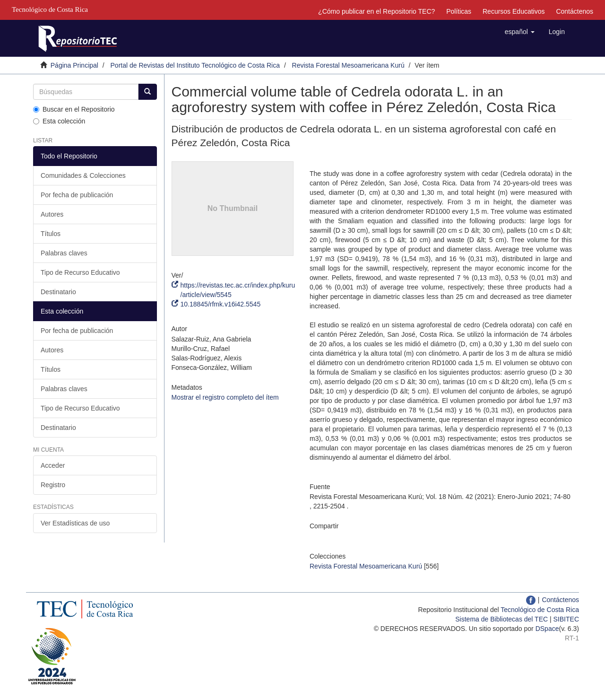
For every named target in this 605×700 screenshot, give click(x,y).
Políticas (459, 11)
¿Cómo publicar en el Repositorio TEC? (376, 11)
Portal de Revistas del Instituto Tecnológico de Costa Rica (195, 65)
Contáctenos (575, 11)
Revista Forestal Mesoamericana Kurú (348, 65)
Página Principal (74, 65)
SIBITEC (566, 619)
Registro (53, 485)
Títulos (51, 234)
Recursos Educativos (514, 11)
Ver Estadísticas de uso (75, 523)
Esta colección (59, 121)
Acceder (53, 465)
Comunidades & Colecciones (83, 175)
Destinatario (58, 292)
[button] (520, 32)
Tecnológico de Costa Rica (540, 610)
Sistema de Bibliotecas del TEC (501, 619)
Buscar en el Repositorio (74, 109)
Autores (52, 214)
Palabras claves (64, 253)
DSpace (547, 629)
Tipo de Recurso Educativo (80, 272)
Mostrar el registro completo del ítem (225, 397)
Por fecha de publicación (77, 195)
